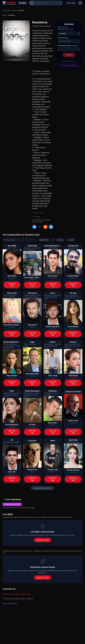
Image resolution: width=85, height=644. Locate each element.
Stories (14, 10)
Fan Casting (7, 10)
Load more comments (10, 604)
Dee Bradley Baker (32, 374)
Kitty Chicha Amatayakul (12, 325)
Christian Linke (53, 470)
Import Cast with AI (69, 65)
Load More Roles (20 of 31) (42, 488)
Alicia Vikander (12, 376)
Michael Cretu (32, 470)
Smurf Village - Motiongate (32, 278)
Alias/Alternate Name (68, 46)
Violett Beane (73, 376)
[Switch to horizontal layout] (60, 240)
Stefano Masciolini (53, 327)
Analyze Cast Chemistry (12, 504)
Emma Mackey (73, 327)
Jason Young (53, 376)
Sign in (77, 3)
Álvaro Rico (12, 472)
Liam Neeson (32, 325)
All (31, 3)
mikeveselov (47, 220)
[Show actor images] (71, 240)
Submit (69, 55)
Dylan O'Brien (53, 276)
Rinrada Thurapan (73, 470)
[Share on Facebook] (34, 227)
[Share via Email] (51, 227)
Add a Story (66, 3)
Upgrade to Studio (42, 540)
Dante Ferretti (73, 421)
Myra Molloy (12, 276)
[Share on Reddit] (45, 227)
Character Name (63, 38)
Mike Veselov (53, 423)
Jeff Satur (32, 425)
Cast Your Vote (12, 285)
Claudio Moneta (73, 276)
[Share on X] (40, 227)
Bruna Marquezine (12, 425)
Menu (22, 3)
